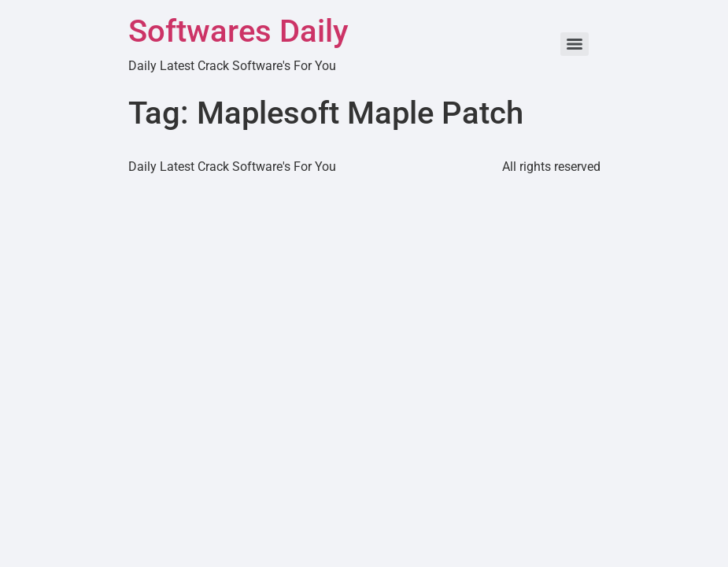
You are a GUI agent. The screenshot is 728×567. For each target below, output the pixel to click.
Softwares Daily (238, 31)
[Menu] (575, 44)
